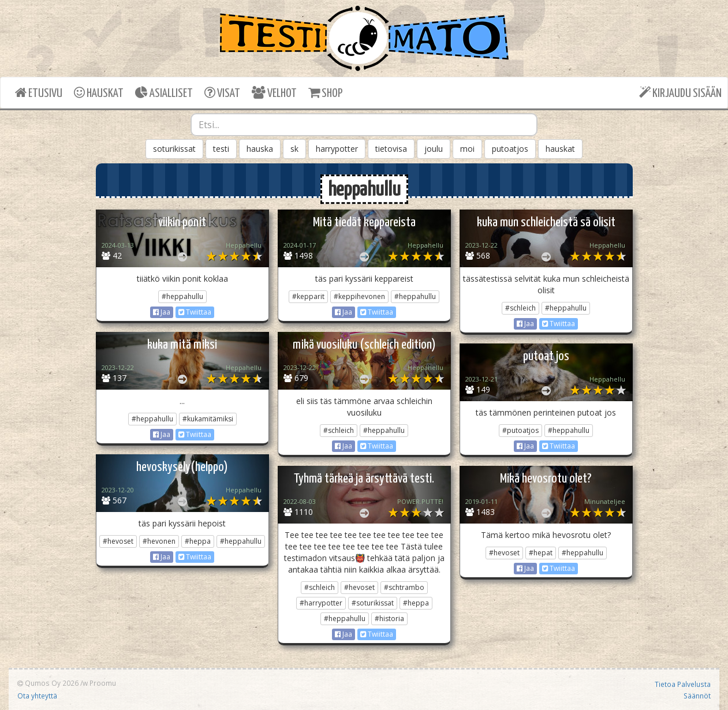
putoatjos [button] (510, 149)
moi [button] (467, 149)
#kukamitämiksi (208, 419)
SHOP (325, 93)
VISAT (222, 93)
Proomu (103, 683)
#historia (389, 619)
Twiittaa (195, 312)
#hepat (541, 553)
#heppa (198, 541)
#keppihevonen (359, 296)
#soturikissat (373, 603)
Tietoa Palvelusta (683, 684)
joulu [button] (434, 149)
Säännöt (697, 696)
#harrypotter (321, 603)
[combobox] (364, 125)
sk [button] (294, 149)
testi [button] (221, 149)
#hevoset (118, 541)
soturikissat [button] (174, 149)
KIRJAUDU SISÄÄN (680, 93)
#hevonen (159, 541)
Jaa (162, 312)
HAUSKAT (99, 93)
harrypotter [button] (337, 149)
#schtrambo (404, 587)
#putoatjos (520, 430)
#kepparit (308, 296)
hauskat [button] (560, 149)
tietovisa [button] (391, 149)
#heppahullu (182, 296)
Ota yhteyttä (37, 696)
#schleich (520, 308)
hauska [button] (260, 149)
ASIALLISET (164, 93)
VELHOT (274, 93)
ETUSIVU (39, 93)
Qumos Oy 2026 (48, 683)
